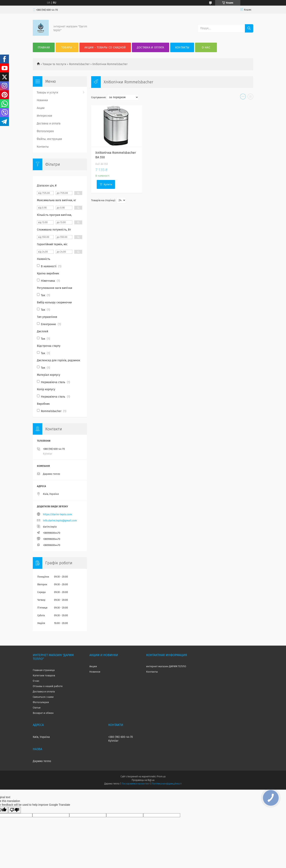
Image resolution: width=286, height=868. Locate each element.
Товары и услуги (47, 93)
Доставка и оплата (151, 48)
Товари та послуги (54, 64)
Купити (108, 184)
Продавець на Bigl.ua (143, 780)
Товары (67, 48)
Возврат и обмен (43, 713)
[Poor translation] (14, 810)
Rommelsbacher (79, 64)
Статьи (37, 708)
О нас (206, 48)
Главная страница (44, 670)
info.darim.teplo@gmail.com (60, 521)
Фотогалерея (45, 131)
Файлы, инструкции (49, 139)
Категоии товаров (44, 675)
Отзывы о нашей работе (48, 686)
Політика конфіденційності (167, 784)
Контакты (182, 48)
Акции (41, 108)
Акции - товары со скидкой (105, 48)
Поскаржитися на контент (136, 784)
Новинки (42, 100)
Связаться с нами (43, 697)
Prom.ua (161, 777)
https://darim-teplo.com (57, 514)
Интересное (44, 116)
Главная (44, 48)
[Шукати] (249, 28)
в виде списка (250, 97)
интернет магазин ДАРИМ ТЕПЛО (166, 666)
